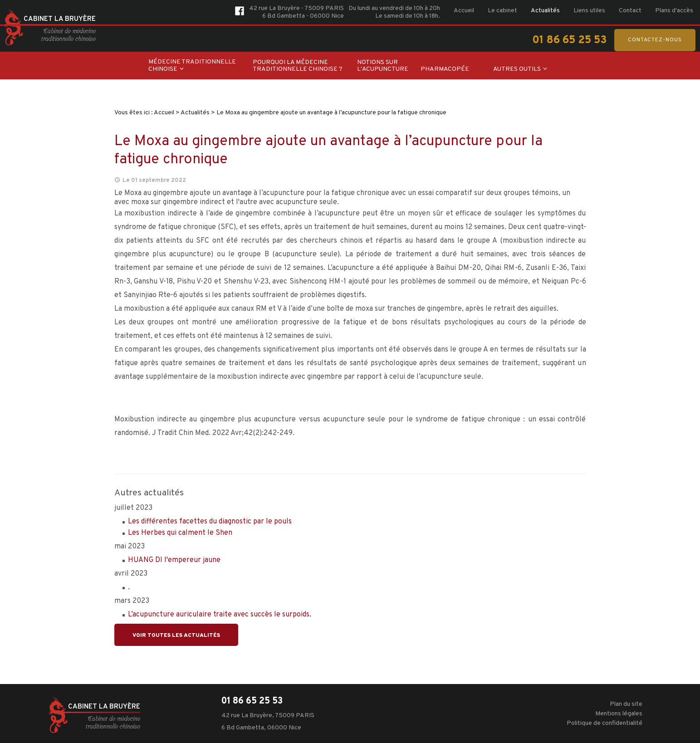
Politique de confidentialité (605, 723)
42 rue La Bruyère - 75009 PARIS (296, 8)
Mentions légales (619, 714)
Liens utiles (589, 11)
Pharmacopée (445, 69)
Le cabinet (502, 11)
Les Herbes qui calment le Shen (180, 533)
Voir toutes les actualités (176, 635)
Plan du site (626, 704)
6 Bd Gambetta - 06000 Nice (303, 16)
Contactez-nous (655, 40)
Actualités (545, 11)
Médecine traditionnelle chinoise (192, 66)
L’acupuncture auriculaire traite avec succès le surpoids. (220, 615)
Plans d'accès (674, 11)
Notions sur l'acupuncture (383, 66)
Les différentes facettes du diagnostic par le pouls (210, 522)
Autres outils (517, 69)
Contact (630, 11)
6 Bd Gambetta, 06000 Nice (261, 728)
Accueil (464, 11)
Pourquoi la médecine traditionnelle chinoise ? (298, 66)
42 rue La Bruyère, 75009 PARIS (268, 716)
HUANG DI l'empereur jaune (174, 560)
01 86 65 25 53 (570, 40)
